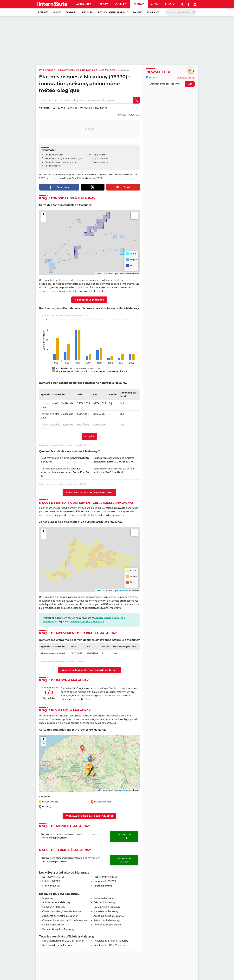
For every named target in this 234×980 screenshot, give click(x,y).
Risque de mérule (100, 158)
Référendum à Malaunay (107, 925)
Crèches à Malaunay (104, 902)
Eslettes (72, 108)
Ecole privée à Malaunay (107, 907)
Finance (139, 4)
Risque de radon (52, 166)
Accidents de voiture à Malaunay (60, 916)
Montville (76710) (52, 886)
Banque (137, 12)
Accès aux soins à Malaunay (109, 916)
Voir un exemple (186, 78)
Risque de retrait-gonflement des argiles (63, 158)
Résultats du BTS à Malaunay (109, 945)
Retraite (43, 12)
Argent (49, 70)
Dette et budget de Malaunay (58, 929)
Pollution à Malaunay (54, 907)
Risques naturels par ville (113, 12)
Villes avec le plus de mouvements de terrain (89, 670)
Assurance (153, 12)
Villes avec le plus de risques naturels (89, 493)
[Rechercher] (181, 12)
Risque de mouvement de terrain (60, 162)
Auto (154, 4)
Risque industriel (99, 155)
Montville (85, 108)
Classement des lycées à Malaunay (62, 911)
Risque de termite (100, 162)
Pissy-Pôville (100, 108)
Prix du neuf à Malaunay (107, 920)
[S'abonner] (171, 84)
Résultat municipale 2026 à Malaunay (63, 941)
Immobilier (87, 12)
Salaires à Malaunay (53, 925)
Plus (170, 4)
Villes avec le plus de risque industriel (89, 816)
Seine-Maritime (107, 70)
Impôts (57, 12)
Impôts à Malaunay (104, 898)
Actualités (84, 4)
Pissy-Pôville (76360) (105, 877)
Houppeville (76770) (105, 881)
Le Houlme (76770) (53, 877)
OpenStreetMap (121, 274)
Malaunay (48, 898)
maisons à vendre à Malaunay (87, 622)
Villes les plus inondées (89, 300)
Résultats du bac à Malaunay (58, 945)
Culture (121, 4)
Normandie (88, 70)
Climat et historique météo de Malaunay (65, 920)
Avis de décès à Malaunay (56, 902)
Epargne (71, 12)
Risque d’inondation (54, 155)
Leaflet (99, 274)
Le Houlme (59, 108)
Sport (104, 4)
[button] (43, 215)
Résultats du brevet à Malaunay (111, 941)
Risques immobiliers (67, 70)
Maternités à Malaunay (106, 911)
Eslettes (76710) (51, 881)
